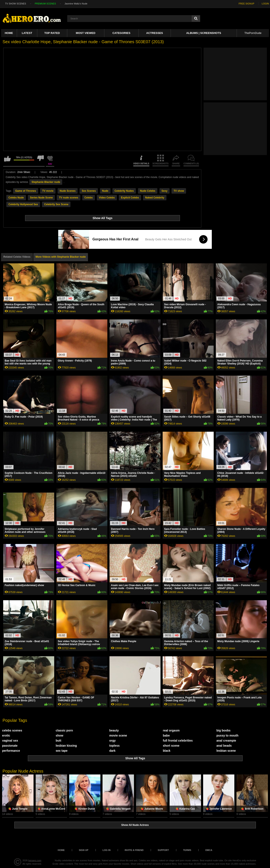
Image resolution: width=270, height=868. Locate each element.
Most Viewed (86, 33)
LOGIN (265, 4)
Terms (187, 850)
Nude (105, 191)
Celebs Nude (16, 198)
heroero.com (35, 860)
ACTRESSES (155, 33)
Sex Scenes (89, 191)
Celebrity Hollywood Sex (23, 204)
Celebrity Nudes (124, 191)
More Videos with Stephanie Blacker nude (61, 257)
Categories (121, 33)
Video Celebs (107, 198)
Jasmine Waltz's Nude (76, 4)
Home (9, 33)
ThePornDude (253, 33)
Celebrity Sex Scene (56, 204)
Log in (107, 850)
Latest (27, 33)
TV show (179, 191)
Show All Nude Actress (135, 825)
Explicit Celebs (130, 198)
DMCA (209, 850)
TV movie (48, 191)
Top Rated (52, 33)
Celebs (88, 198)
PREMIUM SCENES (45, 4)
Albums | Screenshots (204, 33)
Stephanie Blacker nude (46, 182)
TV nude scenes (68, 198)
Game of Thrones (26, 191)
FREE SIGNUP (246, 4)
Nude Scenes (68, 191)
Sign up (84, 850)
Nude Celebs (148, 191)
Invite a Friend (134, 850)
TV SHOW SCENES (16, 4)
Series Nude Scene (41, 198)
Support (163, 850)
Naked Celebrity (155, 198)
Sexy (165, 191)
